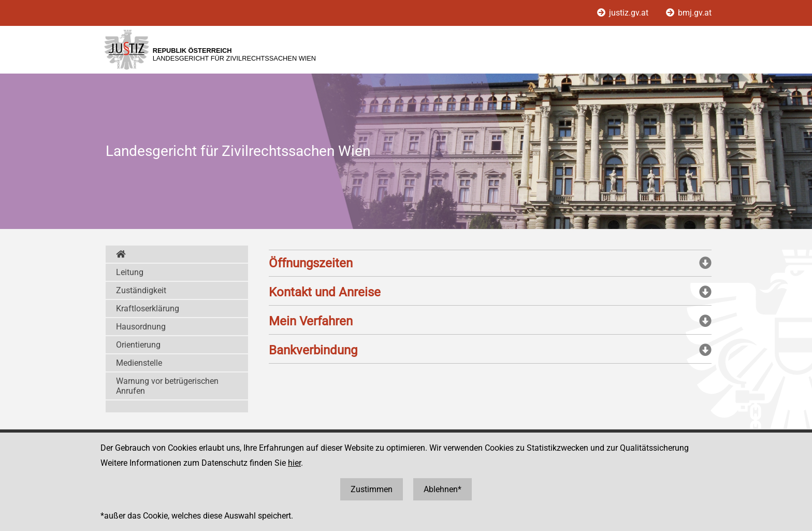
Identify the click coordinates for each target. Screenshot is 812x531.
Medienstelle (139, 363)
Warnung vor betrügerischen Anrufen (167, 386)
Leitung (130, 272)
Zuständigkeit (141, 290)
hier (294, 463)
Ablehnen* (443, 489)
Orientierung (138, 345)
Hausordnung (141, 327)
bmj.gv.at (689, 13)
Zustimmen (372, 489)
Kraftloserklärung (148, 308)
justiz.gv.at (624, 13)
